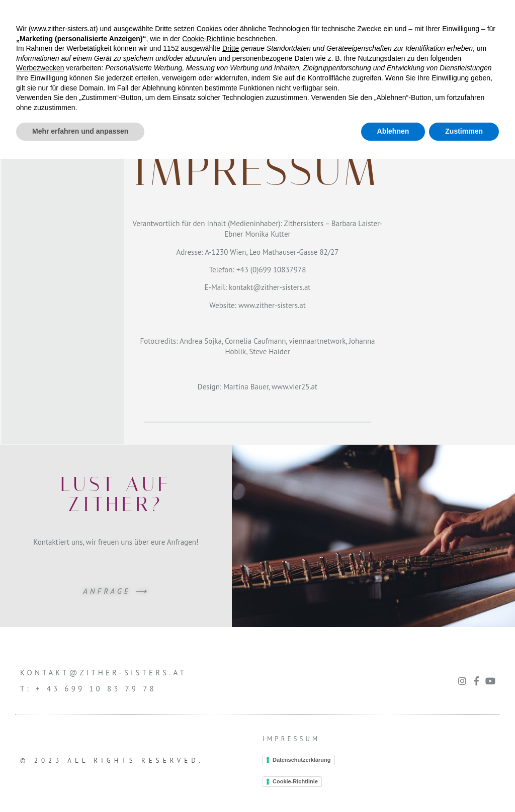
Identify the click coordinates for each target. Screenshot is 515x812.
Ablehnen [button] (393, 784)
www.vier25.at (294, 387)
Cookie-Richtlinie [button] (208, 692)
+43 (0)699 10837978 (271, 270)
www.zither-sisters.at (272, 305)
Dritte (231, 701)
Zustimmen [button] (464, 784)
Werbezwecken (40, 721)
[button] (257, 20)
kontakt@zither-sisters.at (270, 287)
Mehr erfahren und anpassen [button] (80, 784)
